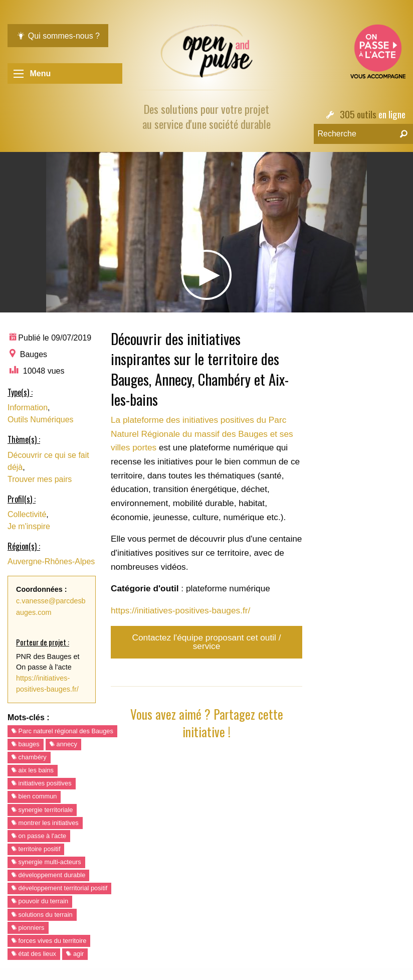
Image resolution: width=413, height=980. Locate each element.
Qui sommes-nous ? (58, 36)
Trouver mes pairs (40, 479)
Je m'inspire (29, 526)
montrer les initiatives (45, 823)
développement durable (48, 875)
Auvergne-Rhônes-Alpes (51, 561)
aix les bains (33, 770)
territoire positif (36, 849)
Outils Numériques (41, 420)
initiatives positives (42, 783)
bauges (26, 744)
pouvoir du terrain (40, 901)
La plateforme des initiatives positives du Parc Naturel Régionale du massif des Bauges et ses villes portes (202, 434)
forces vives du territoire (49, 941)
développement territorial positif (59, 888)
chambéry (29, 757)
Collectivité (27, 514)
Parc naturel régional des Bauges (62, 731)
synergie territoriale (42, 810)
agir (75, 954)
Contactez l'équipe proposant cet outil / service (207, 642)
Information (28, 407)
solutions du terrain (42, 915)
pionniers (28, 928)
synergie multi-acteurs (46, 862)
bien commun (34, 796)
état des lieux (34, 954)
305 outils (358, 114)
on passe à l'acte (39, 836)
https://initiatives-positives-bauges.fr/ (180, 610)
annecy (63, 744)
